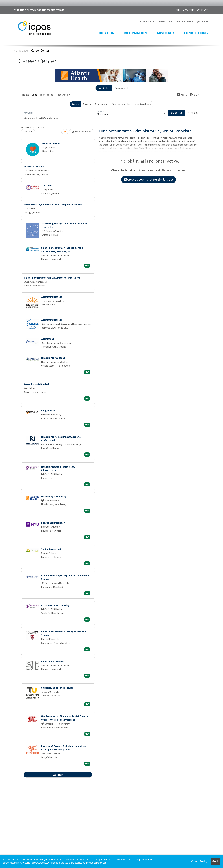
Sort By (27, 132)
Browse (87, 104)
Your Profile (46, 95)
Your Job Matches (121, 104)
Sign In (196, 94)
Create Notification (82, 132)
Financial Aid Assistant (53, 358)
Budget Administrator (53, 523)
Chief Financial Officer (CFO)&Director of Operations (52, 278)
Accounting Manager (52, 297)
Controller (47, 186)
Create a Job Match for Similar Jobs (149, 179)
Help (182, 94)
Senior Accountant (51, 143)
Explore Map (102, 104)
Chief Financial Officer (53, 661)
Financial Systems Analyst (55, 496)
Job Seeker (104, 88)
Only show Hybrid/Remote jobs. (41, 118)
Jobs (34, 95)
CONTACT (203, 10)
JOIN (177, 10)
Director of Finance (34, 167)
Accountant (48, 339)
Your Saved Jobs (143, 104)
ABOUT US (189, 10)
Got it (215, 861)
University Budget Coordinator (58, 688)
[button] (193, 113)
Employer (120, 88)
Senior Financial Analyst (36, 384)
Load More (58, 775)
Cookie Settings (200, 861)
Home (26, 95)
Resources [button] (62, 95)
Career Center (40, 50)
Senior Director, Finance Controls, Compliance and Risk (53, 205)
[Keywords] (59, 113)
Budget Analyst (49, 411)
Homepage (21, 50)
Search (75, 104)
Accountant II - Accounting (55, 605)
